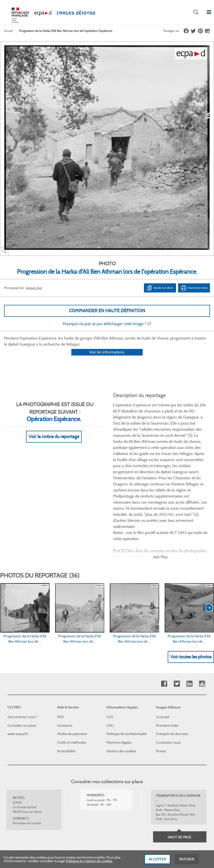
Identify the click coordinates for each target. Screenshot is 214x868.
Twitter (177, 624)
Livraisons (65, 666)
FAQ (60, 657)
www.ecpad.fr (18, 674)
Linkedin (189, 624)
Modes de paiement (72, 674)
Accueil (8, 31)
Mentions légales (119, 683)
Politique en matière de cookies (89, 861)
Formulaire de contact (27, 764)
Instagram (202, 624)
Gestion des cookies (121, 691)
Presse (161, 691)
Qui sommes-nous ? (23, 657)
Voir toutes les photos (191, 597)
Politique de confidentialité (127, 674)
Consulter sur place (22, 666)
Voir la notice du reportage (54, 443)
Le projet (163, 657)
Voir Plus (160, 497)
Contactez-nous (168, 683)
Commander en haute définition (107, 311)
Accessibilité (66, 691)
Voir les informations (107, 359)
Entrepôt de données (172, 674)
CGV (110, 657)
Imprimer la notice (194, 288)
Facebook (164, 624)
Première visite (167, 666)
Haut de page (180, 778)
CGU (110, 666)
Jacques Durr (34, 288)
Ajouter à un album (160, 288)
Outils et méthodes (72, 683)
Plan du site (169, 813)
